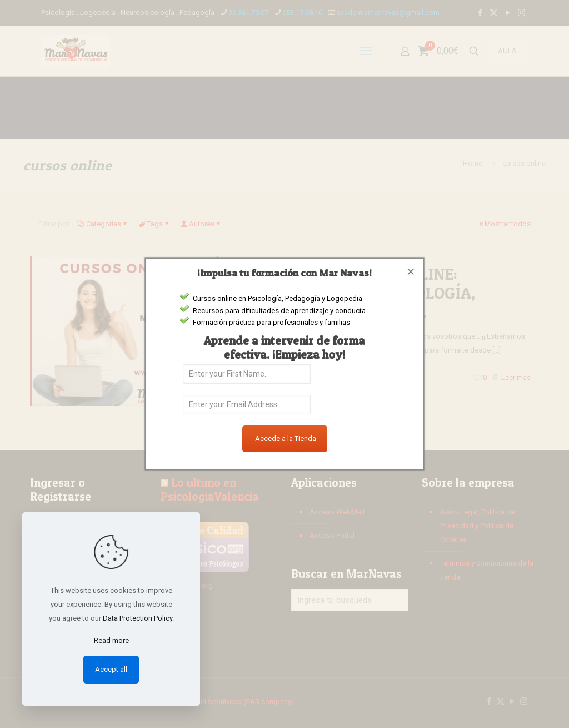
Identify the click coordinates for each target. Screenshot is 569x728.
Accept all (111, 669)
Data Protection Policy (138, 618)
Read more (111, 640)
